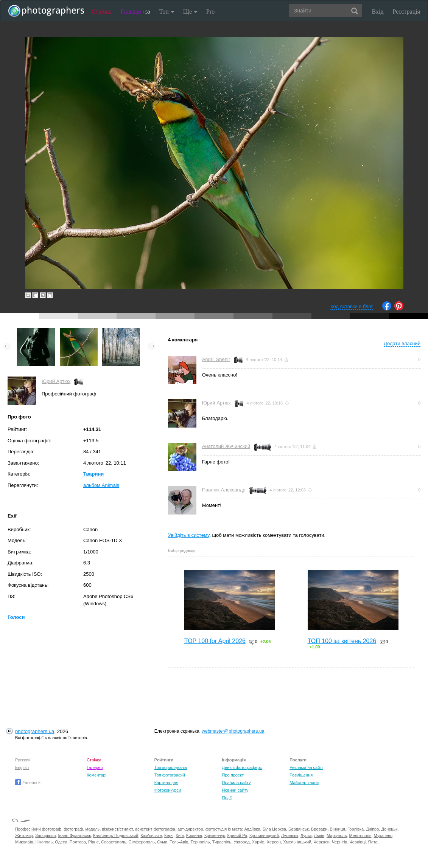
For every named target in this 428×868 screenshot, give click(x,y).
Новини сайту (235, 790)
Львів (319, 835)
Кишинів (194, 835)
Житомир (24, 835)
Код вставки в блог (352, 306)
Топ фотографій (170, 775)
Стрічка (102, 12)
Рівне (93, 842)
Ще (190, 12)
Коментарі (96, 775)
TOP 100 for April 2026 (215, 641)
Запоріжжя (45, 835)
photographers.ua (35, 731)
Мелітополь (360, 835)
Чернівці (358, 842)
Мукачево (383, 835)
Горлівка (356, 829)
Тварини (93, 474)
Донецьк (389, 829)
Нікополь (44, 842)
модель (93, 829)
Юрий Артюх (56, 381)
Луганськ (290, 835)
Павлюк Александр (224, 490)
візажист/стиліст (117, 829)
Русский (23, 760)
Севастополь (114, 842)
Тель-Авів (179, 842)
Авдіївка (252, 829)
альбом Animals (101, 485)
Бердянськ (299, 829)
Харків (258, 842)
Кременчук (215, 835)
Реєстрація (406, 12)
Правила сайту (236, 783)
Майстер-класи (304, 783)
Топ (167, 12)
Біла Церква (274, 829)
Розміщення (301, 775)
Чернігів (339, 842)
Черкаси (321, 842)
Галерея (135, 12)
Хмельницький (297, 842)
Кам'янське (151, 835)
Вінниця (338, 829)
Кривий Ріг (237, 835)
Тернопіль (200, 842)
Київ (180, 835)
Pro (210, 12)
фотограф (73, 829)
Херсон (274, 842)
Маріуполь (337, 835)
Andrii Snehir (216, 359)
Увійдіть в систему (189, 535)
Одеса (61, 842)
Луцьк (306, 835)
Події (227, 798)
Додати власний (402, 343)
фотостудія (216, 829)
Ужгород (241, 842)
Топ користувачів (171, 767)
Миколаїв (24, 842)
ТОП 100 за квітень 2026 (342, 641)
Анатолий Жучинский (226, 446)
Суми (162, 842)
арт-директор (190, 829)
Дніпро (372, 829)
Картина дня (166, 783)
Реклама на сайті (306, 767)
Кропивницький (264, 835)
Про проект (233, 775)
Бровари (319, 829)
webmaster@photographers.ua (233, 731)
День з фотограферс (242, 767)
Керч (169, 835)
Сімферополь (142, 842)
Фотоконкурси (168, 790)
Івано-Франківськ (75, 835)
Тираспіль (222, 842)
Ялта (373, 842)
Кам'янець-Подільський (116, 835)
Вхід (378, 12)
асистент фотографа (155, 829)
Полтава (78, 842)
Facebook (28, 783)
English (22, 767)
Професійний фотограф (38, 829)
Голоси (16, 617)
